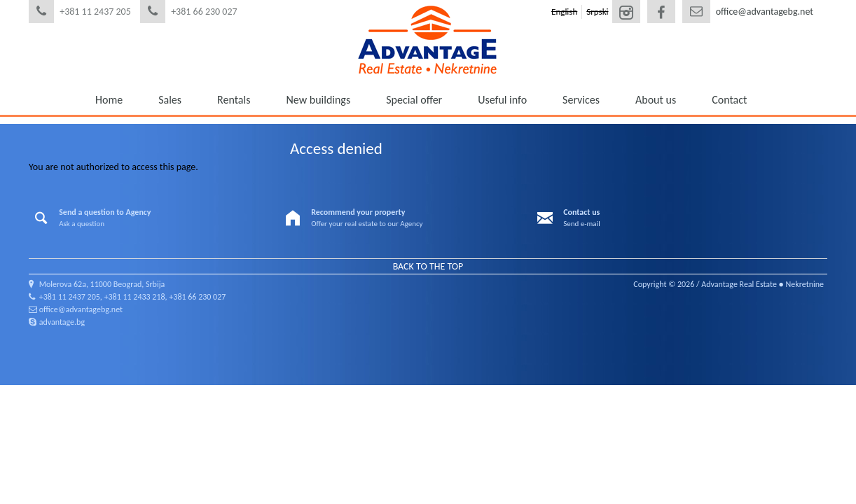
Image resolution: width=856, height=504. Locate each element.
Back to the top (428, 266)
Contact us (581, 212)
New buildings (318, 100)
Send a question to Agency (105, 212)
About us (656, 100)
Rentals (234, 100)
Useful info (502, 100)
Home (109, 100)
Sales (170, 100)
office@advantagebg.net (765, 12)
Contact (729, 100)
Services (581, 100)
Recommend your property (358, 212)
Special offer (414, 100)
